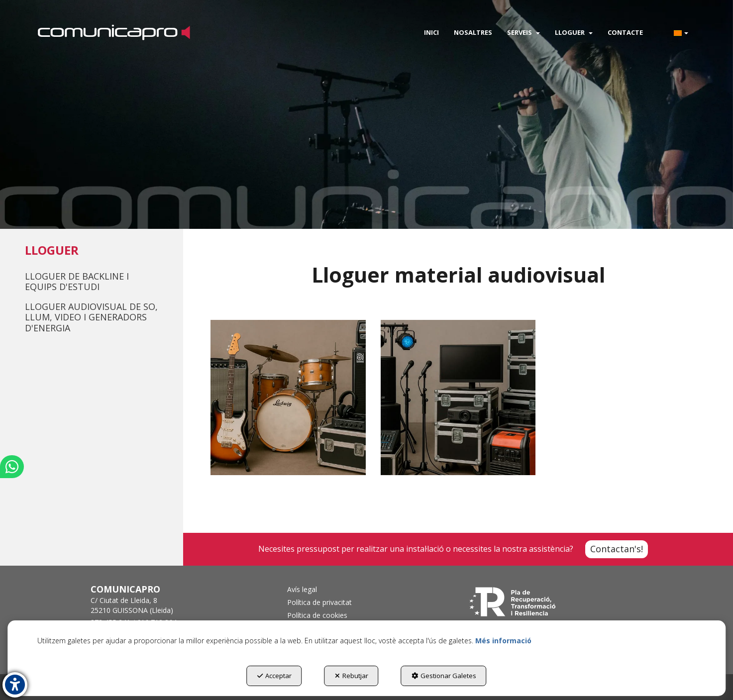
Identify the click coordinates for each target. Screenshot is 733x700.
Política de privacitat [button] (319, 602)
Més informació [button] (503, 641)
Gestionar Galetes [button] (444, 676)
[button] (114, 32)
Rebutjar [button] (352, 676)
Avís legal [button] (302, 589)
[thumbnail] (288, 397)
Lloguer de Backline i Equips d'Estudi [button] (77, 282)
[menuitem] (431, 32)
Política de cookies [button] (317, 615)
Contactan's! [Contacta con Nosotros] (617, 549)
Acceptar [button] (274, 676)
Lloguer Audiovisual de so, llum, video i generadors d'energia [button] (91, 317)
